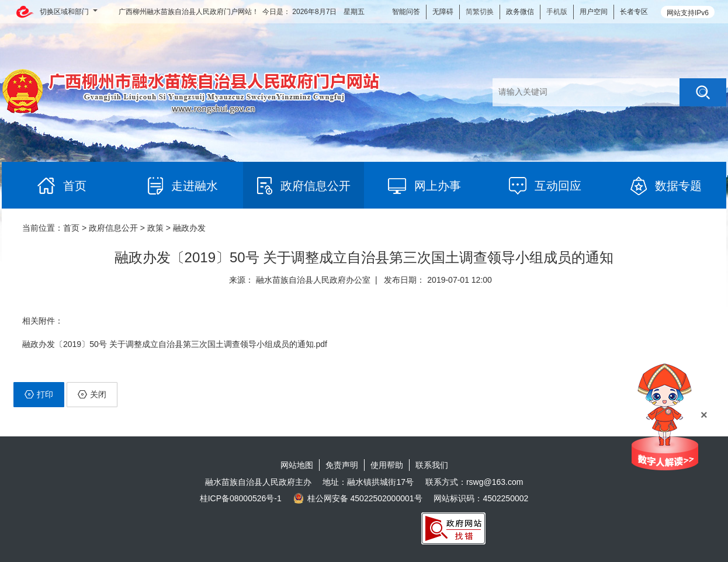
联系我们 (432, 465)
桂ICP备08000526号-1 (241, 498)
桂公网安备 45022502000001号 (358, 498)
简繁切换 (480, 12)
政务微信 (520, 12)
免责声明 (342, 465)
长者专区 (634, 12)
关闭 (92, 394)
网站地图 (297, 465)
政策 (155, 228)
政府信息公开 (113, 228)
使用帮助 (387, 465)
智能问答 (406, 12)
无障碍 (443, 12)
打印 (39, 394)
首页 (71, 228)
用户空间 (594, 12)
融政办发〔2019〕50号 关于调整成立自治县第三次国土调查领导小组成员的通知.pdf (175, 344)
